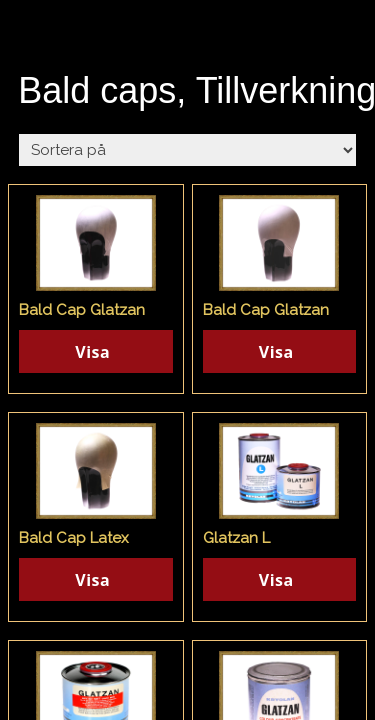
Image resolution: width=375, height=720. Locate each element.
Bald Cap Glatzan (82, 310)
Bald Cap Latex (74, 538)
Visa (92, 352)
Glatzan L (236, 538)
